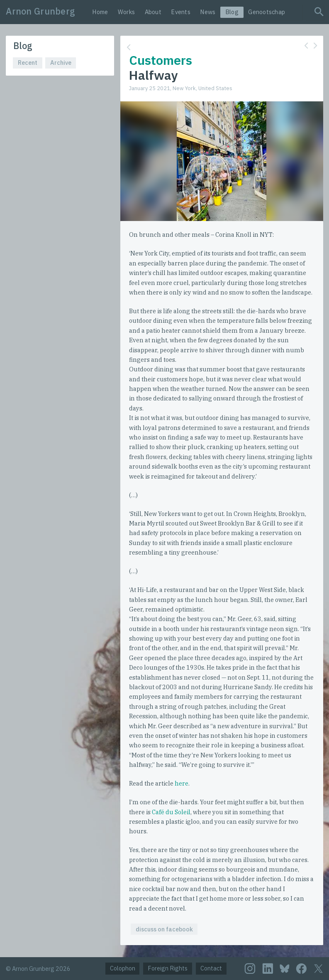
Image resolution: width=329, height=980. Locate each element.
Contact (211, 968)
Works (126, 12)
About (153, 12)
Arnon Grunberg (40, 11)
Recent (28, 63)
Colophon (123, 968)
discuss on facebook (164, 929)
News (208, 12)
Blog (232, 12)
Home (100, 12)
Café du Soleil (171, 812)
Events (181, 12)
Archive (61, 63)
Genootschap (267, 12)
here (182, 783)
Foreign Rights (168, 968)
